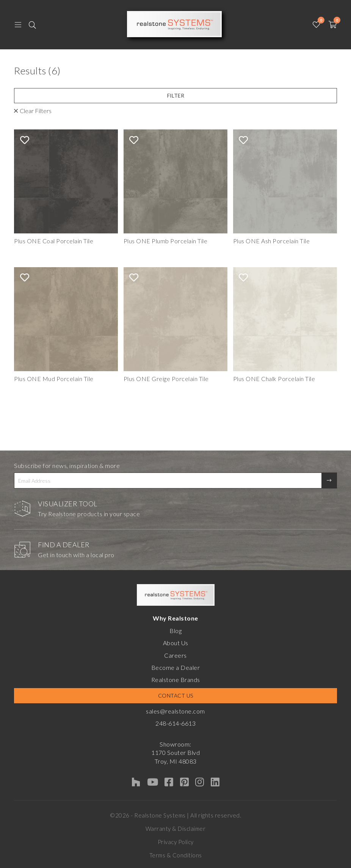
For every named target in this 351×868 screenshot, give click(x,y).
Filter (176, 95)
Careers (175, 655)
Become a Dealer (176, 667)
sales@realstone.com (175, 711)
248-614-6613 (175, 723)
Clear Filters (36, 111)
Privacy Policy (176, 842)
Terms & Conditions (176, 855)
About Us (176, 643)
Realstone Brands (176, 680)
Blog (175, 631)
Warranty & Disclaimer (176, 829)
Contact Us (176, 696)
